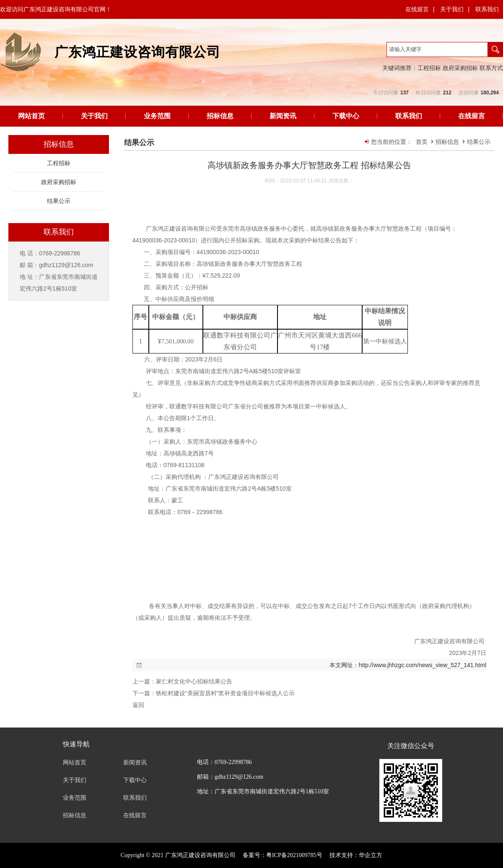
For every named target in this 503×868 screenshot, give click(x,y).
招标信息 (220, 116)
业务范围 (157, 116)
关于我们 (452, 9)
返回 (138, 705)
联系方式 (491, 68)
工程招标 (429, 68)
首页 (422, 142)
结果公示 (479, 142)
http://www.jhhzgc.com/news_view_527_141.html (423, 665)
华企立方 (371, 855)
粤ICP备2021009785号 (294, 855)
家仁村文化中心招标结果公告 (194, 681)
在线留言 (417, 9)
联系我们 (487, 9)
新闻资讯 (283, 116)
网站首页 (31, 116)
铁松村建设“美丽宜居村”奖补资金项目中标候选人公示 (225, 693)
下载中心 (346, 116)
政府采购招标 (460, 68)
